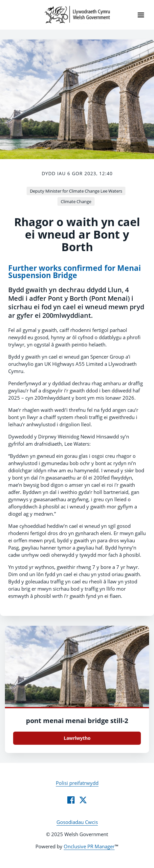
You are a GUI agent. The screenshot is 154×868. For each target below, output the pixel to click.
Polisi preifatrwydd (77, 783)
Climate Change (76, 201)
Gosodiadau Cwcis (77, 822)
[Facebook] (71, 800)
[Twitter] (83, 800)
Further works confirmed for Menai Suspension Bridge (75, 272)
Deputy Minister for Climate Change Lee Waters (76, 191)
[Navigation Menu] (141, 15)
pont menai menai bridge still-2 (77, 721)
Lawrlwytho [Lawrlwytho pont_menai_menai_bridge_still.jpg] (77, 738)
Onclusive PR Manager (89, 846)
